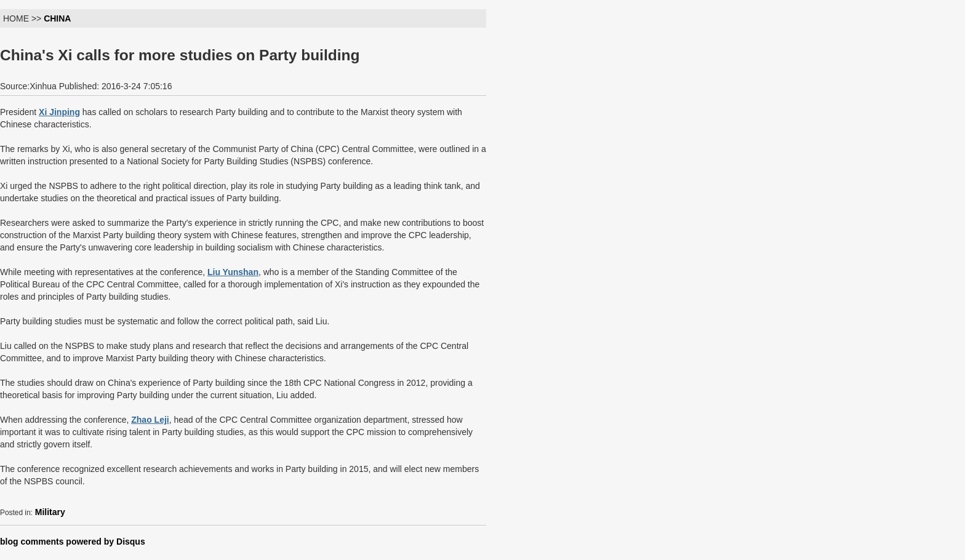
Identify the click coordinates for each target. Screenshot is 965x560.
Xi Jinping (59, 112)
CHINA (57, 18)
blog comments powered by (73, 542)
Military (50, 512)
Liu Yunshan (233, 272)
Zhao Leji (150, 420)
